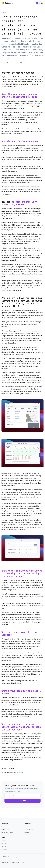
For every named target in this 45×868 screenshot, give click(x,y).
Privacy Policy (6, 862)
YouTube (4, 847)
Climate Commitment (17, 862)
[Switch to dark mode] (39, 3)
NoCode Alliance (29, 830)
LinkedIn (4, 844)
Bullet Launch (5, 830)
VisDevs (26, 833)
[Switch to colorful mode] (42, 3)
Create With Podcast (8, 833)
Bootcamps (5, 827)
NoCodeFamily (28, 827)
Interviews (5, 12)
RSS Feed (4, 849)
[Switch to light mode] (37, 3)
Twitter (21, 773)
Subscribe (23, 801)
